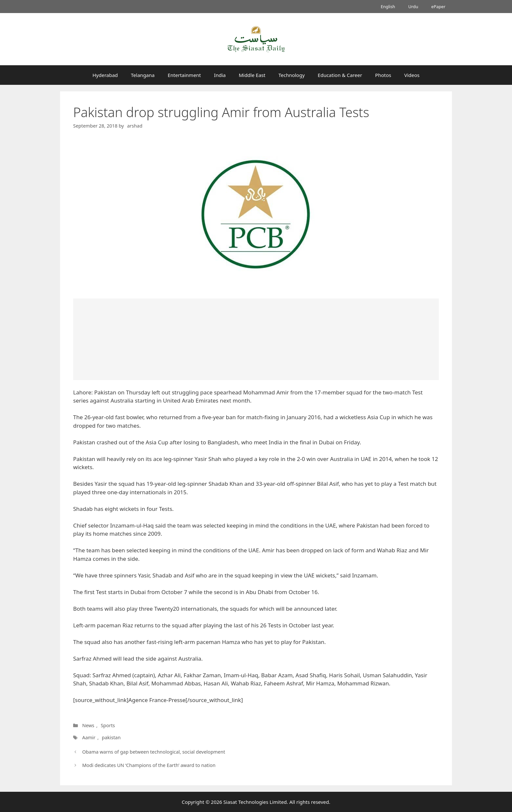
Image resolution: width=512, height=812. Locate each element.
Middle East (252, 75)
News (88, 725)
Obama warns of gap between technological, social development (154, 752)
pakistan (110, 737)
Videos (412, 75)
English (388, 7)
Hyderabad (105, 75)
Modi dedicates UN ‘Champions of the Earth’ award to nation (149, 765)
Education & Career (340, 75)
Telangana (143, 75)
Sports (108, 725)
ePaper (438, 7)
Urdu (413, 7)
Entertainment (184, 75)
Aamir (88, 737)
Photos (383, 75)
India (220, 75)
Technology (292, 75)
